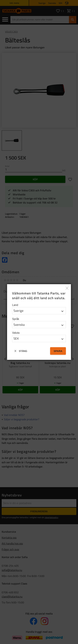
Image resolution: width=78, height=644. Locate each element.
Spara (58, 351)
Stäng (23, 351)
